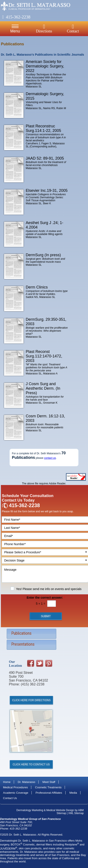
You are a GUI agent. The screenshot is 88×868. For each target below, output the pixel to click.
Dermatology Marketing (30, 810)
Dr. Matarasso (26, 782)
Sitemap (61, 813)
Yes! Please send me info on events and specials (49, 589)
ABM (81, 810)
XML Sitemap (76, 813)
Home (7, 782)
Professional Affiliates (49, 793)
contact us (50, 458)
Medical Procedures (15, 787)
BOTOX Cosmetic (23, 844)
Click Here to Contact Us (31, 764)
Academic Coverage (16, 793)
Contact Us (10, 798)
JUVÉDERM (9, 849)
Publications (21, 633)
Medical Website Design (60, 810)
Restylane (72, 844)
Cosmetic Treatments (48, 787)
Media (73, 793)
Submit (46, 616)
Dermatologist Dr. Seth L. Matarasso (23, 841)
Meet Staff (49, 782)
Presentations (23, 644)
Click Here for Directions (31, 700)
